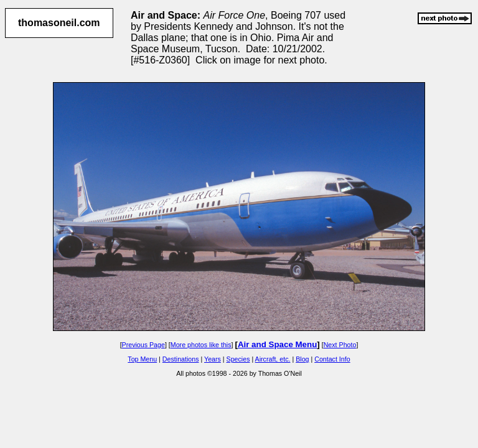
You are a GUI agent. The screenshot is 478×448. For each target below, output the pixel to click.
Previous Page (143, 345)
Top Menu (142, 359)
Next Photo (340, 345)
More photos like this (201, 345)
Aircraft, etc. (273, 359)
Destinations (181, 359)
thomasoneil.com (59, 23)
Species (238, 359)
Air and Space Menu (277, 344)
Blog (302, 359)
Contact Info (332, 359)
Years (213, 359)
